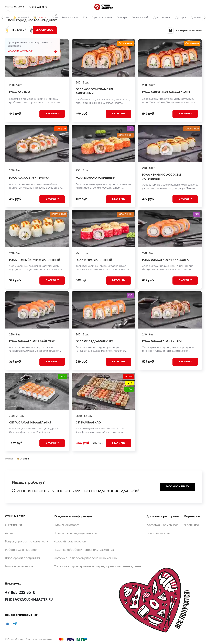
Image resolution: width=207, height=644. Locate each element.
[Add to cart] (52, 114)
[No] (19, 30)
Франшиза (192, 525)
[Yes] (45, 30)
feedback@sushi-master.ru (29, 600)
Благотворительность (19, 566)
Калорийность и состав (70, 542)
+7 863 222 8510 (38, 7)
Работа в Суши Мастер (21, 550)
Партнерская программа (22, 558)
